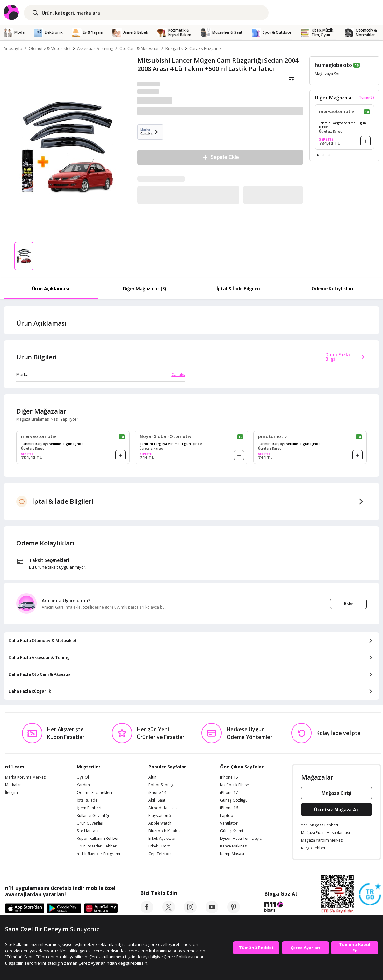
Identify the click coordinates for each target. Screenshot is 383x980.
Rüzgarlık (174, 48)
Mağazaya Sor (327, 74)
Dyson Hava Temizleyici (241, 839)
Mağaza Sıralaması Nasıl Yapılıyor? (47, 419)
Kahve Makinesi (234, 846)
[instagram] (190, 912)
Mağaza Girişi (336, 793)
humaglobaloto (333, 65)
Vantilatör (229, 823)
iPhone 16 (229, 808)
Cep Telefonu (161, 854)
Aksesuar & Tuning (95, 48)
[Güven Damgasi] (370, 895)
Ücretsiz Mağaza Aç (336, 809)
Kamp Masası (232, 854)
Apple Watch (160, 823)
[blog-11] (281, 908)
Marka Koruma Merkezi (26, 777)
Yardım (83, 785)
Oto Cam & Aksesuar (139, 48)
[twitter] (169, 912)
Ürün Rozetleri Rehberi (97, 846)
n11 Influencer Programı (98, 854)
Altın (152, 777)
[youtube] (212, 912)
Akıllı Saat (157, 800)
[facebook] (147, 912)
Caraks (178, 374)
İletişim (11, 793)
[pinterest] (234, 912)
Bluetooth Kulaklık (165, 831)
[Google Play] (64, 909)
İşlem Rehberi (89, 808)
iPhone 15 (229, 777)
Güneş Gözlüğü (234, 800)
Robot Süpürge (162, 785)
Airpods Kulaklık (163, 808)
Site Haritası (87, 831)
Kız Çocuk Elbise (235, 785)
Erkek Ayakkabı (162, 839)
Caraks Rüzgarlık (205, 48)
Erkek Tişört (159, 846)
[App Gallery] (101, 909)
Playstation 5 (160, 816)
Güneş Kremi (232, 831)
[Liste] (291, 78)
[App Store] (25, 909)
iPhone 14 (157, 793)
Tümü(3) (366, 97)
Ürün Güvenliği (90, 823)
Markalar (13, 785)
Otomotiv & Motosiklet (50, 48)
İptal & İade (87, 800)
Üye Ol (83, 777)
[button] (318, 155)
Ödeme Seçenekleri (94, 793)
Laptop (227, 816)
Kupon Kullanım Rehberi (98, 839)
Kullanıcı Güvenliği (93, 816)
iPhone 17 (229, 793)
